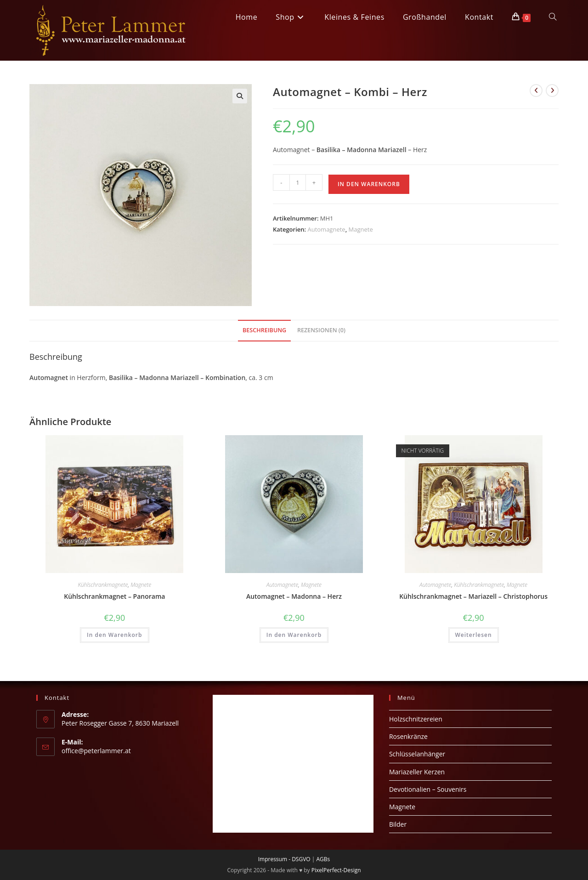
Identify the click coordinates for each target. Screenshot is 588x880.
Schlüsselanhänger (417, 754)
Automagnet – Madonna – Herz (294, 596)
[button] (240, 96)
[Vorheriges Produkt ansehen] (536, 91)
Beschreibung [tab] (264, 330)
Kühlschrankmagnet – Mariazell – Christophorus (473, 596)
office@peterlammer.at (96, 751)
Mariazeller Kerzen (417, 772)
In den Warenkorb (369, 184)
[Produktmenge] (298, 182)
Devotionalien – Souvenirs (428, 789)
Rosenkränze (408, 736)
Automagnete (326, 229)
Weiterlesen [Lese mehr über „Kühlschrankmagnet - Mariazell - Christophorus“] (474, 635)
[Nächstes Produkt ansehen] (552, 91)
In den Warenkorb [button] (114, 635)
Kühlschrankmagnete (103, 585)
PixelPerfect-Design (336, 870)
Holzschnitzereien (416, 719)
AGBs (323, 859)
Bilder (398, 824)
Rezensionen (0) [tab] (321, 330)
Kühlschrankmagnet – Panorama (114, 596)
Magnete (361, 229)
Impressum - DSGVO (284, 859)
